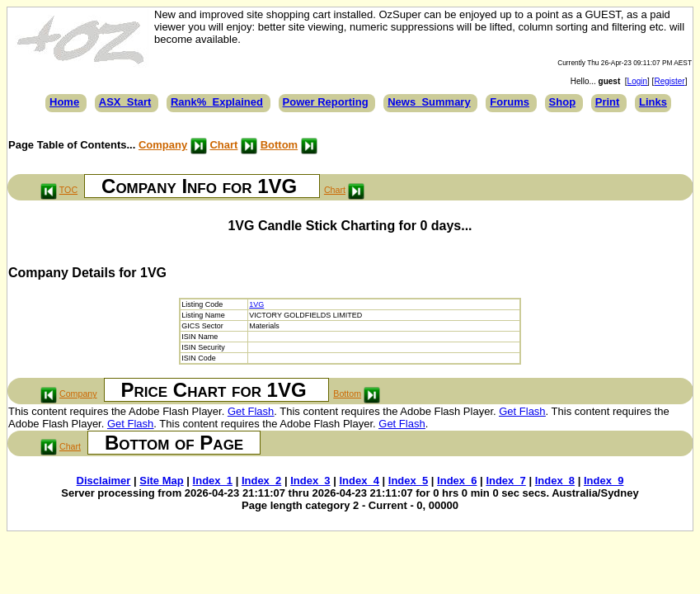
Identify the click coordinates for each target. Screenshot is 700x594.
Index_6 (457, 481)
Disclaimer (104, 481)
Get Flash (251, 411)
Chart (223, 145)
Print (608, 102)
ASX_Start (125, 102)
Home (64, 102)
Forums (510, 102)
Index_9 (604, 481)
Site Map (161, 481)
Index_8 (555, 481)
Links (653, 102)
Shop (563, 102)
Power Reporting (326, 102)
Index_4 (359, 481)
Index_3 (310, 481)
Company (163, 145)
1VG (256, 304)
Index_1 (213, 481)
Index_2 (261, 481)
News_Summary (429, 102)
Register (669, 81)
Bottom (280, 145)
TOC (68, 190)
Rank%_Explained (217, 102)
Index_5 (408, 481)
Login (637, 81)
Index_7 (505, 481)
